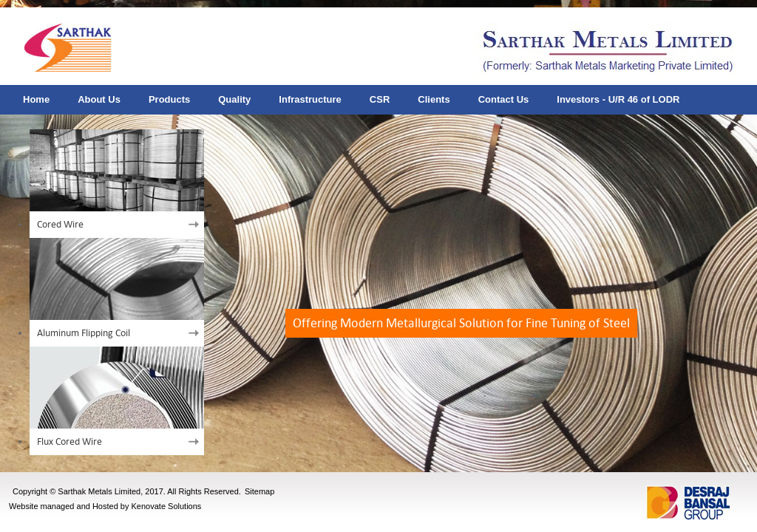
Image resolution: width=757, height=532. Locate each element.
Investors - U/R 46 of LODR (618, 99)
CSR (380, 99)
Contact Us (504, 99)
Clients (434, 99)
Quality (234, 99)
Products (169, 99)
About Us (99, 99)
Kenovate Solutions (167, 506)
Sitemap (259, 491)
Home (36, 99)
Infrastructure (310, 99)
